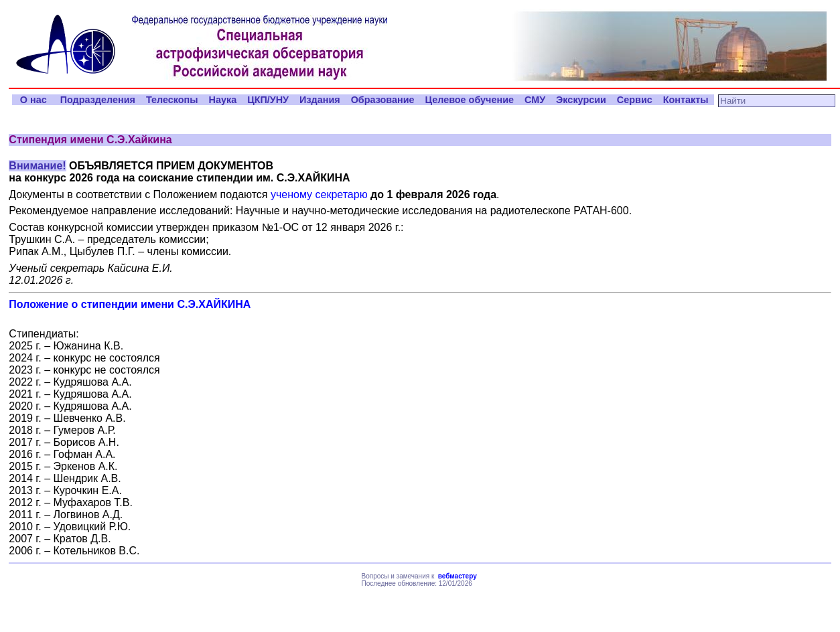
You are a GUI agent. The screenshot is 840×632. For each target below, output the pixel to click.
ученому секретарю (319, 194)
